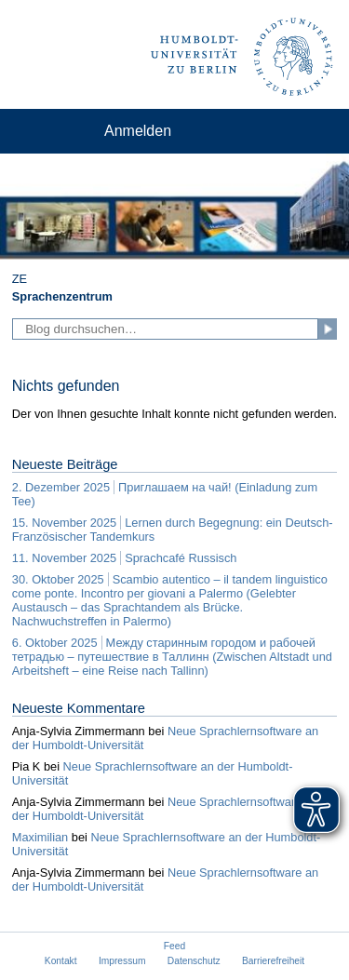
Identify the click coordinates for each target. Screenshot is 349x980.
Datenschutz (194, 961)
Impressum (122, 961)
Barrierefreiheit (273, 961)
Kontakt (61, 961)
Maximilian (40, 837)
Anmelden (138, 131)
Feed (174, 946)
